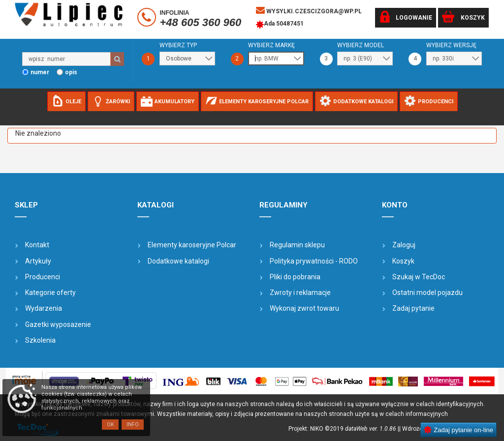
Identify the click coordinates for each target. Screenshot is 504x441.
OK (110, 425)
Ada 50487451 (280, 25)
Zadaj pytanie (413, 308)
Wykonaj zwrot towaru (304, 308)
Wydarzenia (44, 308)
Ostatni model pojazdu (427, 293)
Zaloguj (404, 245)
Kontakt (37, 245)
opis (71, 72)
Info (133, 425)
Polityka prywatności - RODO (314, 261)
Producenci (43, 277)
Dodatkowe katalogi (178, 261)
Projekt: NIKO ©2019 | (344, 429)
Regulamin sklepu (297, 245)
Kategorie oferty (50, 293)
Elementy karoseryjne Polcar (192, 245)
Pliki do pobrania (295, 277)
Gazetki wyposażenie (58, 324)
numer (40, 72)
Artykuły (38, 261)
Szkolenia (40, 340)
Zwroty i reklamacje (300, 293)
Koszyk (403, 261)
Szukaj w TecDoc (419, 277)
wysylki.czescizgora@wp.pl (309, 10)
